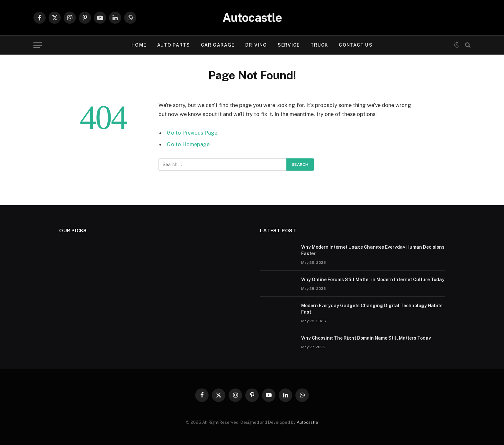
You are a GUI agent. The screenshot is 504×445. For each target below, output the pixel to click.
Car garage (218, 45)
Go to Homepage (188, 144)
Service (289, 45)
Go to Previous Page (192, 133)
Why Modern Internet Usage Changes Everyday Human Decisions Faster (373, 250)
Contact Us (355, 45)
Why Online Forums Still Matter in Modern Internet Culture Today (373, 280)
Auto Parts (174, 45)
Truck (319, 45)
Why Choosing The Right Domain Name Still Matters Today (366, 338)
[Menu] (38, 45)
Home (139, 45)
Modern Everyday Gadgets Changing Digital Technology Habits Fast (372, 309)
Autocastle (307, 422)
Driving (256, 45)
